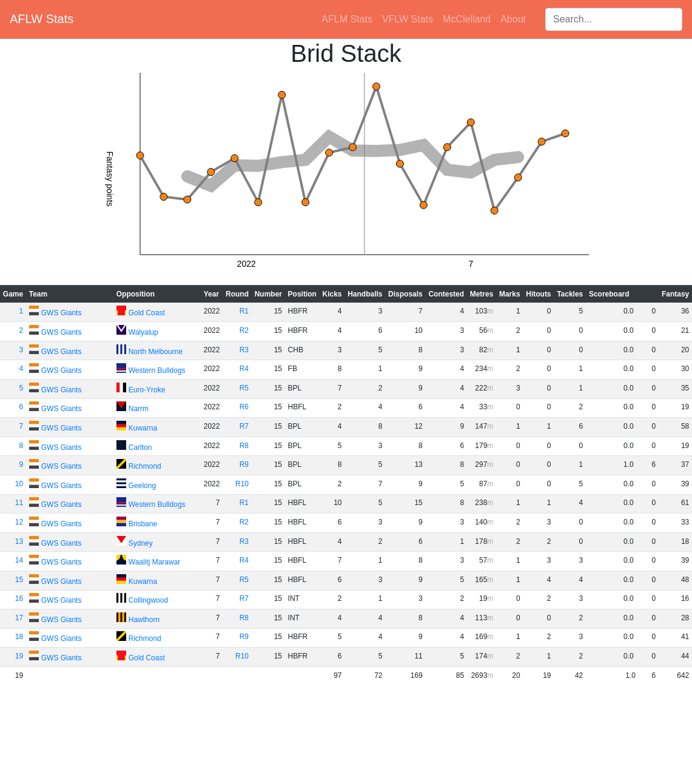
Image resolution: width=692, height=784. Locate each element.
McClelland (467, 19)
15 (19, 580)
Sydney (141, 543)
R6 (244, 407)
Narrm (139, 409)
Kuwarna (143, 428)
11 (19, 503)
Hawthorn (144, 620)
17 (19, 618)
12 (19, 522)
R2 (244, 330)
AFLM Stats (347, 19)
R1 (244, 311)
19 (19, 656)
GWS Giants (62, 313)
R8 (244, 446)
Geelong (142, 486)
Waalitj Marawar (155, 562)
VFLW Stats (408, 19)
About (513, 19)
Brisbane (143, 524)
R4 (244, 369)
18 (19, 637)
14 (19, 560)
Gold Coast (147, 313)
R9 (244, 464)
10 (19, 484)
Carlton (140, 447)
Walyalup (143, 332)
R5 (244, 388)
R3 (244, 350)
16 (19, 598)
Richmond (145, 466)
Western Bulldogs (157, 370)
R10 (242, 484)
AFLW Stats (42, 19)
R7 (244, 426)
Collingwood (148, 600)
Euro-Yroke (147, 390)
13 (19, 541)
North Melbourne (156, 352)
